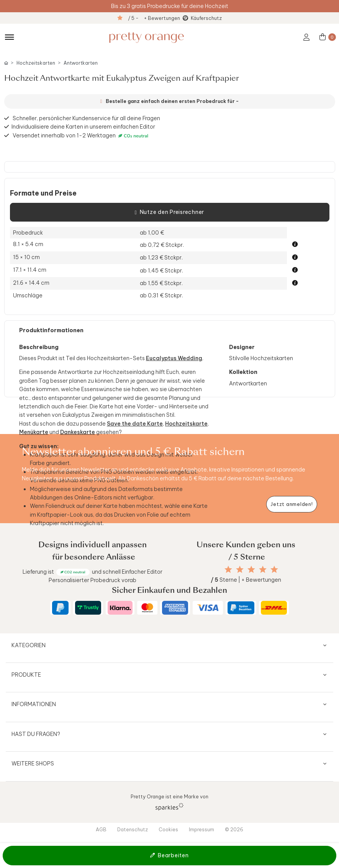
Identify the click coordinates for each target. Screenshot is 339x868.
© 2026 (234, 829)
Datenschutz (133, 829)
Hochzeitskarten (36, 63)
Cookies (168, 829)
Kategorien (29, 645)
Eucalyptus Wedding (174, 358)
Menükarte (34, 432)
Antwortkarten (81, 63)
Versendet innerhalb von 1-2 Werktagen (81, 136)
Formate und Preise (43, 193)
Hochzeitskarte (186, 424)
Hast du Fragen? (36, 734)
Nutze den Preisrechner (169, 212)
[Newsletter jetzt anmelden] (292, 504)
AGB (101, 829)
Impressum (201, 829)
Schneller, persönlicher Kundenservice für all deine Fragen (86, 118)
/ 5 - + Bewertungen (154, 18)
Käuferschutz (206, 18)
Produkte (26, 675)
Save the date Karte (135, 424)
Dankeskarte (78, 432)
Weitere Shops (33, 764)
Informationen (34, 704)
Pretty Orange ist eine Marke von (169, 802)
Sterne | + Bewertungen (246, 580)
